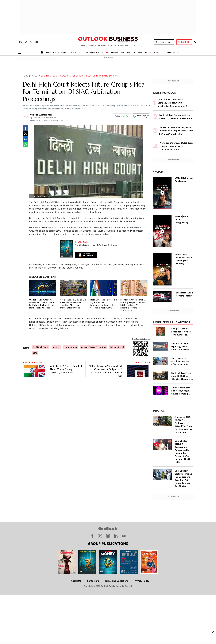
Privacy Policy (142, 581)
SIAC (35, 353)
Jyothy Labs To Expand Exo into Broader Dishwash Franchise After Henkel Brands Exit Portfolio (73, 304)
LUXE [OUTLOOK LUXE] (132, 46)
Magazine (51, 53)
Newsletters (118, 53)
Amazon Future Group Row (93, 347)
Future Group (71, 347)
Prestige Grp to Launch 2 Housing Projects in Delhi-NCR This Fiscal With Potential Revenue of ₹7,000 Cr (133, 305)
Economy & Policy (95, 53)
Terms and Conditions (117, 581)
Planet (157, 53)
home (25, 76)
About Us (76, 581)
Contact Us (93, 581)
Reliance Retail (117, 347)
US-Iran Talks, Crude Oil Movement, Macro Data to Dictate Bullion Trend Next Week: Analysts (42, 304)
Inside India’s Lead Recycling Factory (184, 294)
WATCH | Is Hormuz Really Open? (184, 180)
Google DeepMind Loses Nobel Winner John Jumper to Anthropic (181, 332)
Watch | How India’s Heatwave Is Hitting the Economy (183, 259)
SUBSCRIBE (184, 42)
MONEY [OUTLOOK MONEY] (92, 46)
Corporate (74, 53)
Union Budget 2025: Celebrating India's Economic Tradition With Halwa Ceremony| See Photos (184, 478)
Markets (62, 53)
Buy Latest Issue (164, 42)
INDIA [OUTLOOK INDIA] (84, 46)
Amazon (56, 347)
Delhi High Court (41, 347)
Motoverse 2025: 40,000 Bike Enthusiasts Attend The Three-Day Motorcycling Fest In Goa (184, 425)
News (129, 53)
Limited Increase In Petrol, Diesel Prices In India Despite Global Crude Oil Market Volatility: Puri (176, 131)
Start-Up (143, 53)
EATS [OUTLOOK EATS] (114, 46)
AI (135, 53)
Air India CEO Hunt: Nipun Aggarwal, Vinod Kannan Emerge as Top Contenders (182, 347)
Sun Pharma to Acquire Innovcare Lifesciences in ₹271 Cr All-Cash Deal (182, 361)
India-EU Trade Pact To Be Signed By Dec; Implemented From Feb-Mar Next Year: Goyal (103, 304)
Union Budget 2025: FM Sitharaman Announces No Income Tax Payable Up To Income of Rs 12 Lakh (183, 452)
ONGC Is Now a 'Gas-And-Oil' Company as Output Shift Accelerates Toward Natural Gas (173, 103)
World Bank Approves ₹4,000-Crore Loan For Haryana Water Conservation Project (177, 146)
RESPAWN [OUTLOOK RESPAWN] (123, 46)
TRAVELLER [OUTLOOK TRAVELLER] (103, 46)
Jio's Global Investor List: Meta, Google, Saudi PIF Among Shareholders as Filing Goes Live (182, 391)
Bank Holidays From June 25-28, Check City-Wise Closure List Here (182, 376)
